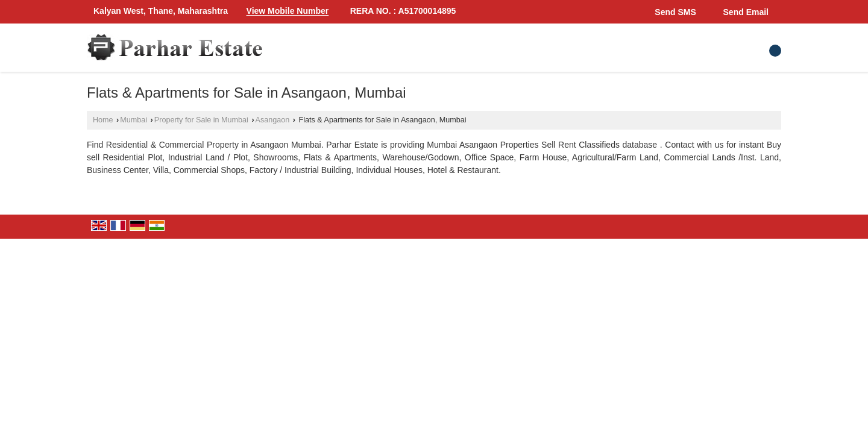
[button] (288, 11)
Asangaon (273, 120)
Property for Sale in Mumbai (201, 120)
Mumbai (134, 120)
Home (103, 120)
